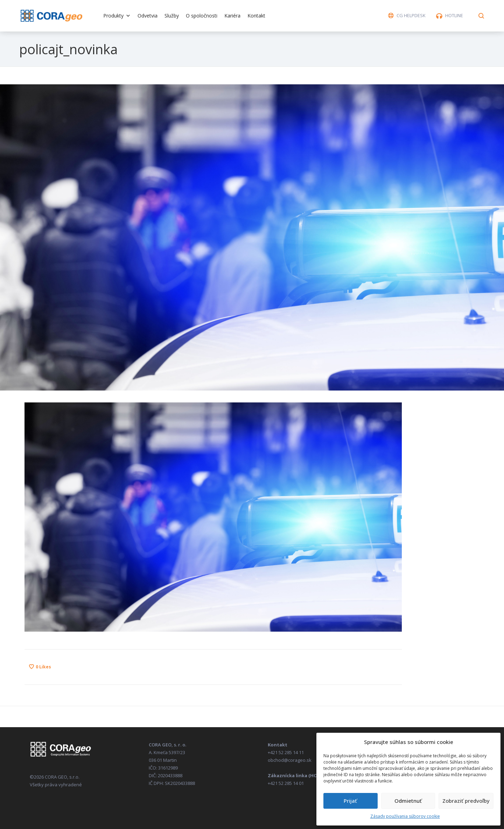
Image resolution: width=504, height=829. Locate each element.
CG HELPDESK (411, 15)
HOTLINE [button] (454, 15)
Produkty (117, 16)
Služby (172, 16)
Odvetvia (148, 16)
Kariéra (232, 16)
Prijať (350, 801)
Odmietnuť (408, 801)
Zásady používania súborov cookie (405, 816)
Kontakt (256, 16)
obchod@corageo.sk (290, 760)
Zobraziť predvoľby (466, 801)
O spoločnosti (202, 16)
